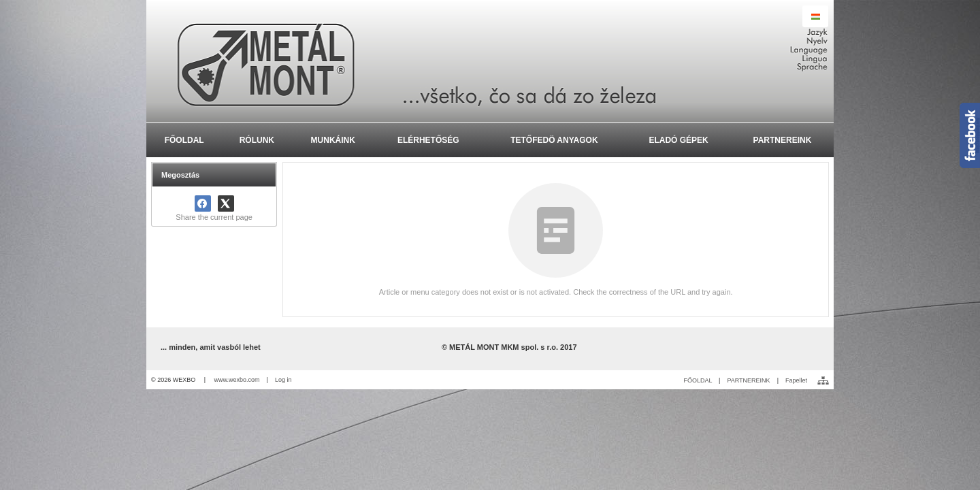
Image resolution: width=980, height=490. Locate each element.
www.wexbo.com (237, 380)
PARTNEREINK (748, 380)
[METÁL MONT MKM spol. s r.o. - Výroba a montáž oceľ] (490, 61)
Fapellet (796, 380)
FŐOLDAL (698, 380)
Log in (283, 380)
